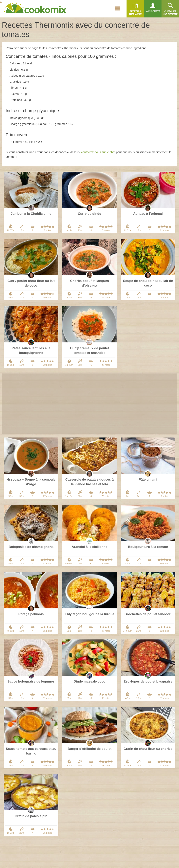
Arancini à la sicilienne (89, 547)
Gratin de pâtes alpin (31, 816)
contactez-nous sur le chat (98, 152)
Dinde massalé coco (89, 681)
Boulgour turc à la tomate (148, 547)
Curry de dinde (89, 214)
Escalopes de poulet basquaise (148, 681)
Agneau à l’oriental (148, 214)
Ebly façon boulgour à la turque (89, 614)
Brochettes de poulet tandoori (148, 614)
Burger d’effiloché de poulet (90, 749)
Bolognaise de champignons (31, 547)
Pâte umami (148, 479)
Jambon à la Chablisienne (31, 214)
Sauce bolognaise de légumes (31, 681)
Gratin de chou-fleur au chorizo (148, 749)
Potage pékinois (31, 614)
